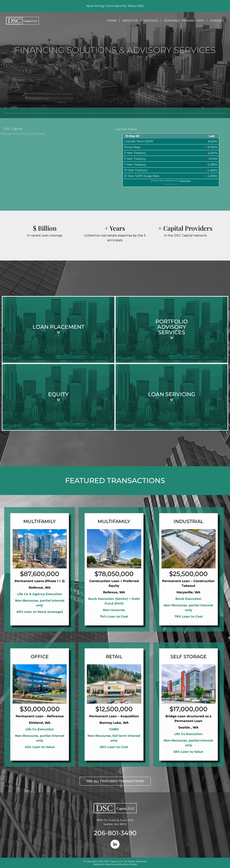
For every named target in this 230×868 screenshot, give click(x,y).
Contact (217, 21)
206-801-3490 (115, 833)
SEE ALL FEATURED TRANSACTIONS (115, 781)
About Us (130, 21)
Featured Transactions (184, 21)
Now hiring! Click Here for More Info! (115, 6)
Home (112, 21)
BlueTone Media (128, 864)
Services (151, 21)
